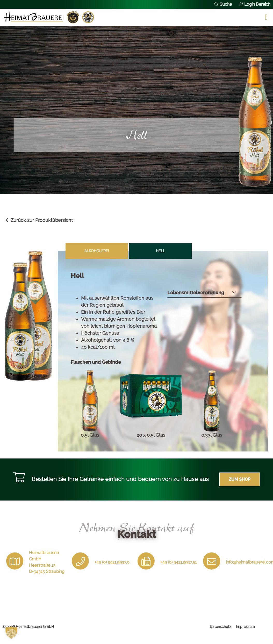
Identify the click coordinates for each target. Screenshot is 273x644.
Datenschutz (220, 627)
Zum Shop (240, 479)
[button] (11, 633)
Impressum (245, 627)
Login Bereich (255, 4)
